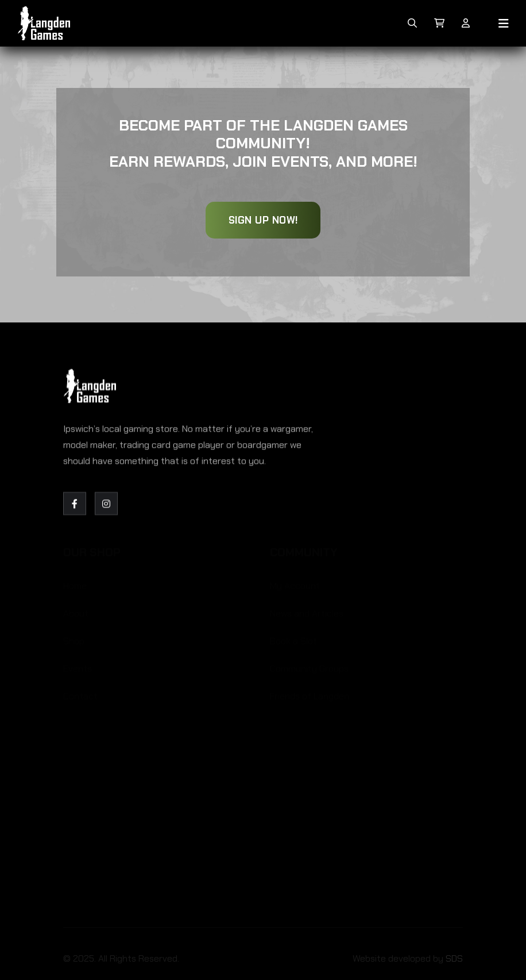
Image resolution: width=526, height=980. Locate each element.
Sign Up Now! (263, 220)
